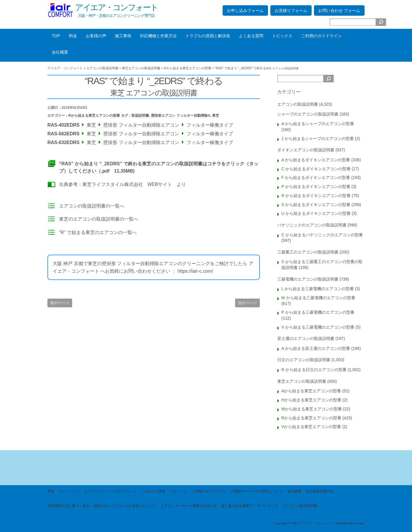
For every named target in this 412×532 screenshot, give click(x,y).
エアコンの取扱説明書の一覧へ (92, 206)
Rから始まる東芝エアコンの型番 (94, 116)
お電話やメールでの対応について (257, 491)
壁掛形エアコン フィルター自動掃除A (181, 116)
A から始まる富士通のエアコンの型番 (316, 348)
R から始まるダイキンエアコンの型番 (316, 196)
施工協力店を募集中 (237, 506)
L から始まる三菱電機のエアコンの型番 (318, 289)
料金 (73, 36)
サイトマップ (267, 506)
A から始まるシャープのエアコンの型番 (318, 124)
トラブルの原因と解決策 (208, 36)
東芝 (216, 116)
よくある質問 (251, 36)
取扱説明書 (140, 116)
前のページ (60, 303)
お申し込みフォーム (245, 10)
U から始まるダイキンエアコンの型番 (316, 213)
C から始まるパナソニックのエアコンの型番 (322, 235)
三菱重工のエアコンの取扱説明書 (308, 252)
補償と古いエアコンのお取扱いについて (125, 506)
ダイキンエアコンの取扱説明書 (306, 150)
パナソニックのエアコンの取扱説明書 (312, 225)
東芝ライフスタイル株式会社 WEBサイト (127, 184)
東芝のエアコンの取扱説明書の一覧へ (99, 219)
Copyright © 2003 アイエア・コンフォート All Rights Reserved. (319, 523)
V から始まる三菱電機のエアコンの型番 (318, 327)
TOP (56, 36)
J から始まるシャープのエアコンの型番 (318, 139)
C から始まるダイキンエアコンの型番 (316, 169)
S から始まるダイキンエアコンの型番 (316, 205)
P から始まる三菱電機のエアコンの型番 (318, 312)
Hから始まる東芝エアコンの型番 (311, 400)
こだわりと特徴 (153, 491)
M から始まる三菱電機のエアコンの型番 (318, 298)
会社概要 (60, 52)
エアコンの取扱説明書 (298, 104)
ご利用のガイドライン (322, 36)
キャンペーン (69, 491)
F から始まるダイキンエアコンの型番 (316, 178)
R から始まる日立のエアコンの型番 (314, 370)
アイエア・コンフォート (116, 7)
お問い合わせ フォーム (339, 10)
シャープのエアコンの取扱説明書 (308, 114)
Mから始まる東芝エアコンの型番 (312, 409)
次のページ (247, 303)
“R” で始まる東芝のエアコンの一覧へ (98, 232)
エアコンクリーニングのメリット (110, 491)
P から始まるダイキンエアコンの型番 (316, 187)
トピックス (282, 36)
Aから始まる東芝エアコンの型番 (311, 391)
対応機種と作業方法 (158, 36)
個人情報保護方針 (320, 491)
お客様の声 (96, 36)
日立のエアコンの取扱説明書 (304, 360)
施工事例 (123, 36)
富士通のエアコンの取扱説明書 (306, 338)
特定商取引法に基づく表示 (68, 506)
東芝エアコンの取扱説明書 (302, 381)
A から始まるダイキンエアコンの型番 (316, 160)
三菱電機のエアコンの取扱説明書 (308, 279)
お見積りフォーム (291, 10)
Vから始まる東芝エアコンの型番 (311, 427)
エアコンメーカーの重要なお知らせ (189, 506)
